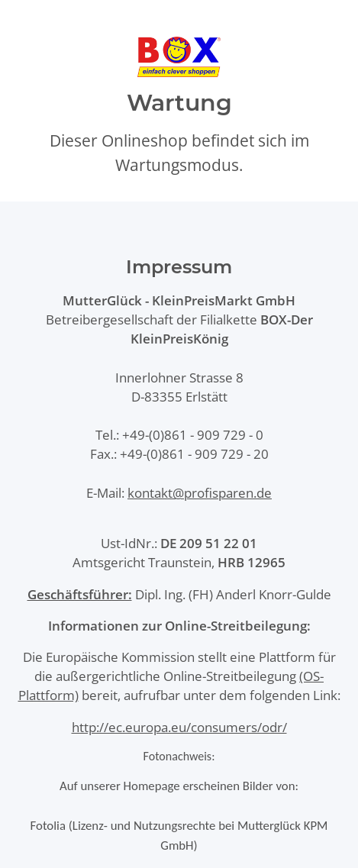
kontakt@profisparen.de (200, 493)
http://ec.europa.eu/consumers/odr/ (179, 727)
